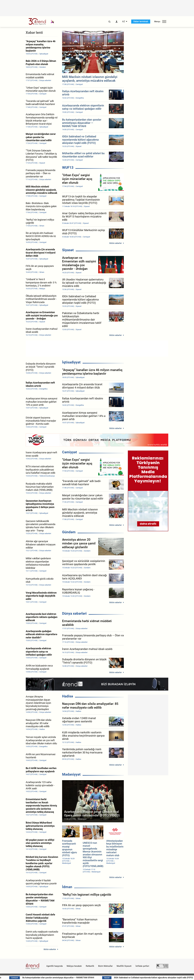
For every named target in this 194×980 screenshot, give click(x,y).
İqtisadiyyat (71, 362)
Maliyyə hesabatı (74, 966)
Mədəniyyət (71, 774)
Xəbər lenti (34, 33)
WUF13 (68, 168)
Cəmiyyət (70, 452)
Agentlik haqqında (54, 966)
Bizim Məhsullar (105, 966)
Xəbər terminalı (141, 21)
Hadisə (68, 696)
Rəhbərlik (90, 966)
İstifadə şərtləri (142, 966)
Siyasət (68, 250)
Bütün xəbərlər (116, 243)
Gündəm (69, 532)
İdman (67, 887)
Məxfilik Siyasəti (124, 966)
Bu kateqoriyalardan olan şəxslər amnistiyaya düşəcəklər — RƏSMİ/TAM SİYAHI (64, 978)
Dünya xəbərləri (74, 613)
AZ (124, 22)
